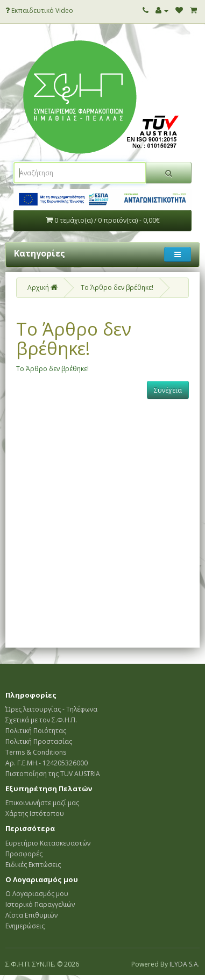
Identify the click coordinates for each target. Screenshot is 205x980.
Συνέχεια (168, 390)
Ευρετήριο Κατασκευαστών (48, 843)
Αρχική (43, 287)
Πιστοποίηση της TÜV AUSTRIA (53, 774)
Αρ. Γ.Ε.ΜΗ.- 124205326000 (47, 763)
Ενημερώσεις (25, 926)
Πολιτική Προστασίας (39, 741)
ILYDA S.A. (185, 964)
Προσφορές (24, 854)
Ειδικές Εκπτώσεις (33, 865)
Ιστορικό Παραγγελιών (40, 904)
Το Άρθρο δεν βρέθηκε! (117, 287)
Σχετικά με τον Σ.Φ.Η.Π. (41, 720)
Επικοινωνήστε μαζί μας (42, 803)
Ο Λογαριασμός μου (37, 894)
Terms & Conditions (36, 752)
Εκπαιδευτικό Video (39, 10)
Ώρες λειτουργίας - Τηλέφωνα (51, 709)
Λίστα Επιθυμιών (31, 915)
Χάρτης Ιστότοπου (35, 814)
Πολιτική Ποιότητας (36, 731)
